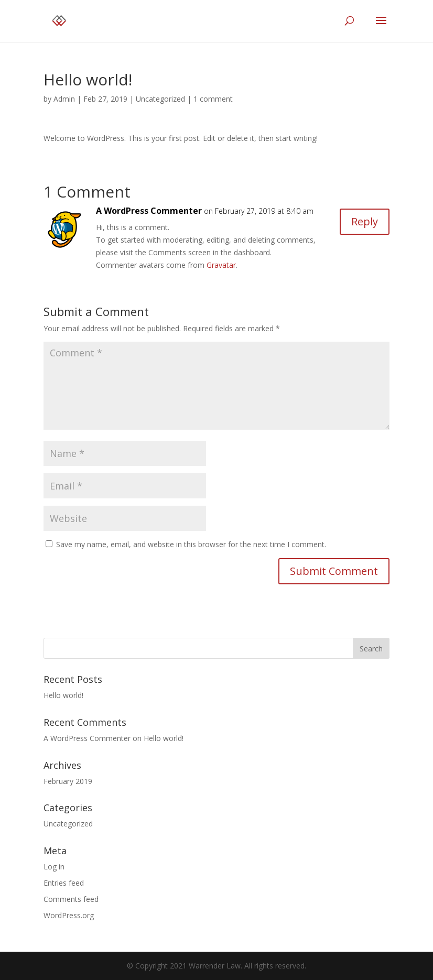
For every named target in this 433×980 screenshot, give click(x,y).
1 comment (213, 99)
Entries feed (64, 883)
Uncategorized (160, 99)
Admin (64, 99)
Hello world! (63, 695)
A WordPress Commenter (149, 211)
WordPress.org (69, 915)
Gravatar (221, 265)
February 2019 (68, 781)
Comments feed (71, 899)
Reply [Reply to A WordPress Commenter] (365, 221)
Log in (54, 867)
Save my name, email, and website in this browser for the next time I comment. (191, 544)
